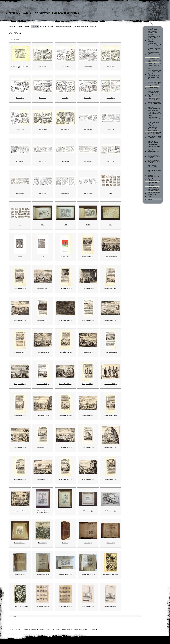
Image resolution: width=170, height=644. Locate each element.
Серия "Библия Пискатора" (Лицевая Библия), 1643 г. (154, 129)
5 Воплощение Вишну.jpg (111, 575)
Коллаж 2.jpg (43, 66)
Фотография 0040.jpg (43, 479)
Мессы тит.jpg (88, 543)
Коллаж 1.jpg (88, 130)
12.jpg (43, 257)
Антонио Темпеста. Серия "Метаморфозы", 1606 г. (154, 54)
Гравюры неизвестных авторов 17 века (154, 193)
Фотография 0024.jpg (65, 384)
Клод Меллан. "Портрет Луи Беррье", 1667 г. (154, 45)
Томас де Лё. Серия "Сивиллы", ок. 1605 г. (154, 92)
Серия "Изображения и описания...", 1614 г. (155, 99)
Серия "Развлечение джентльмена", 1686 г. (154, 180)
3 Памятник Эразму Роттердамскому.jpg (43, 512)
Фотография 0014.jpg (65, 320)
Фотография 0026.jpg (111, 384)
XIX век (50, 26)
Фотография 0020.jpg (88, 352)
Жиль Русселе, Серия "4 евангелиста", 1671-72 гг (154, 65)
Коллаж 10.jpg (88, 98)
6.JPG (111, 225)
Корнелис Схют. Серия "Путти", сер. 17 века (154, 49)
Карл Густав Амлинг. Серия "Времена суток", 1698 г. (154, 124)
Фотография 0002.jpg (111, 606)
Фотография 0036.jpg (65, 447)
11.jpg (20, 257)
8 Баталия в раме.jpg (20, 543)
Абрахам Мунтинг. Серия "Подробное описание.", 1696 (153, 189)
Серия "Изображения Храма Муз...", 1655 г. (154, 40)
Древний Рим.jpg (20, 575)
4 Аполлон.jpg (65, 511)
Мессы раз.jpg (111, 543)
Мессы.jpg (65, 543)
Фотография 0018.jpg (43, 352)
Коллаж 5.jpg (111, 66)
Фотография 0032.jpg (20, 447)
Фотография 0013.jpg (43, 320)
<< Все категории (16, 40)
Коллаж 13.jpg (43, 130)
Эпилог (92, 26)
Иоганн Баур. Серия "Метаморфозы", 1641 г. (154, 79)
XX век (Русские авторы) (80, 26)
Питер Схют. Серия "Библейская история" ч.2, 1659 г (154, 162)
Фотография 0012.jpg (20, 320)
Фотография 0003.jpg (88, 257)
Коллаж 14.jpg (65, 130)
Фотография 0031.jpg (111, 416)
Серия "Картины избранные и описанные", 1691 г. (153, 184)
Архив (150, 197)
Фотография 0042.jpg (88, 479)
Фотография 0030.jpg (88, 416)
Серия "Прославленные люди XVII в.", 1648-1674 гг (154, 70)
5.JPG (88, 225)
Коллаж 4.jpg (88, 66)
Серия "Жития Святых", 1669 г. (152, 166)
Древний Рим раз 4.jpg (88, 575)
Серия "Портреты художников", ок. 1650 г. (155, 75)
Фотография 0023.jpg (43, 384)
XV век (19, 26)
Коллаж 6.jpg (20, 98)
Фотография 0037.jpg (88, 447)
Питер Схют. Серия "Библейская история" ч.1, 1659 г (154, 156)
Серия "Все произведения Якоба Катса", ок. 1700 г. (154, 109)
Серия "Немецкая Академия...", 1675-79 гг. (154, 119)
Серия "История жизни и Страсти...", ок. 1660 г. (154, 138)
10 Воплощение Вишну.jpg (20, 606)
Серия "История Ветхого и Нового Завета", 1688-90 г (153, 143)
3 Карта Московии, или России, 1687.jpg (20, 67)
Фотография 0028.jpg (43, 416)
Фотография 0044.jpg (20, 511)
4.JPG (65, 225)
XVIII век (42, 26)
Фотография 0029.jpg (65, 416)
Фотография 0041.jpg (65, 479)
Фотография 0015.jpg (88, 320)
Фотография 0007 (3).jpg (43, 606)
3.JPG (43, 225)
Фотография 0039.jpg (20, 479)
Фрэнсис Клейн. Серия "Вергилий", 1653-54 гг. (154, 133)
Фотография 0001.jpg (88, 606)
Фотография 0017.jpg (20, 352)
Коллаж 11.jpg (111, 98)
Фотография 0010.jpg (88, 289)
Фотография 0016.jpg (111, 320)
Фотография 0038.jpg (111, 447)
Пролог (12, 26)
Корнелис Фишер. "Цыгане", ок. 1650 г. (154, 88)
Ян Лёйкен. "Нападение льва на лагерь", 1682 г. (154, 36)
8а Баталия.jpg (43, 543)
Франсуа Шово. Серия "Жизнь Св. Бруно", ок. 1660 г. (154, 84)
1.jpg (111, 193)
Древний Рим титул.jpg (43, 575)
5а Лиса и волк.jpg (111, 511)
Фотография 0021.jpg (111, 352)
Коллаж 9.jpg (65, 98)
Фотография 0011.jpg (111, 289)
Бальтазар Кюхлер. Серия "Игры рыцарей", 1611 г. (155, 170)
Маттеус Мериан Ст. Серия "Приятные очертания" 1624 (154, 31)
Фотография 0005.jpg (20, 289)
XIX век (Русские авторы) (62, 26)
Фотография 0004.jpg (111, 257)
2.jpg (20, 225)
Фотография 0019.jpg (65, 352)
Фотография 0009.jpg (65, 289)
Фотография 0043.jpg (111, 479)
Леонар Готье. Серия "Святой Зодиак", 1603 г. (154, 104)
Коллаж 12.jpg (20, 130)
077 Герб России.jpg (65, 257)
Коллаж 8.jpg (43, 98)
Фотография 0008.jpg (65, 606)
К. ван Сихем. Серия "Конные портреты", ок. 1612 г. (155, 114)
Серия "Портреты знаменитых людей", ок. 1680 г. (154, 151)
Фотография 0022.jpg (20, 384)
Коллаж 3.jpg (65, 66)
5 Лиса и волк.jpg (88, 511)
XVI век (26, 26)
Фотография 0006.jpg (43, 289)
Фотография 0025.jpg (88, 384)
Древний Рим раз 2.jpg (65, 575)
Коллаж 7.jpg (111, 161)
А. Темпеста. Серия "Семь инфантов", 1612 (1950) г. (155, 60)
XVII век (34, 26)
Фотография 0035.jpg (43, 447)
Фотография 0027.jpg (20, 416)
